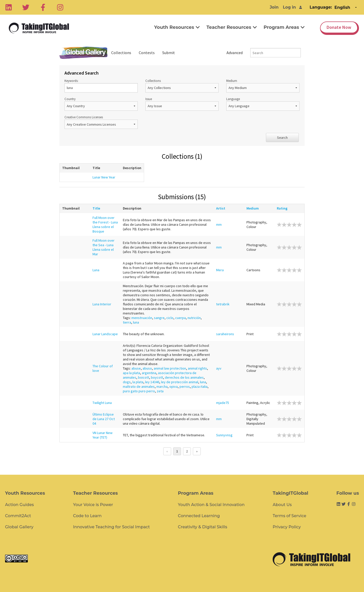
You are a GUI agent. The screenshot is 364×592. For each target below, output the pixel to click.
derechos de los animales (184, 377)
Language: (321, 7)
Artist (222, 208)
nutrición (194, 318)
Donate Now (339, 27)
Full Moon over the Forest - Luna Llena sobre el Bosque (105, 224)
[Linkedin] (9, 7)
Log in (289, 7)
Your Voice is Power (93, 505)
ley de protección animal (180, 382)
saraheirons (225, 334)
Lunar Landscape (105, 334)
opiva (174, 386)
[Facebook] (43, 7)
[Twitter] (26, 7)
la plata (138, 382)
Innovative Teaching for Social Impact (111, 527)
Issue (182, 104)
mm (219, 224)
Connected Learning (199, 516)
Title (98, 208)
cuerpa (180, 318)
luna (136, 322)
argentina (149, 373)
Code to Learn (87, 516)
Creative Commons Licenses (101, 122)
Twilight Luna (102, 403)
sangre (159, 318)
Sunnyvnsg (224, 435)
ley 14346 (152, 382)
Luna (96, 270)
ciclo (170, 318)
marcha (162, 386)
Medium (263, 86)
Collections (121, 53)
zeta (160, 391)
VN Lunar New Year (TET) (103, 435)
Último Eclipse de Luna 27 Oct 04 (104, 419)
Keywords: (101, 86)
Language (263, 104)
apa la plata (131, 373)
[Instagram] (60, 7)
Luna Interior (102, 304)
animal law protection (170, 368)
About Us (282, 505)
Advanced (235, 53)
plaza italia (200, 386)
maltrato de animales (139, 386)
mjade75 (223, 403)
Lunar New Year (104, 177)
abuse (136, 368)
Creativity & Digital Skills (203, 527)
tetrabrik (223, 304)
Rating (283, 208)
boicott (144, 377)
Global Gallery (83, 53)
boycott (157, 377)
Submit (169, 53)
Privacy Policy (287, 527)
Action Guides (19, 505)
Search (282, 138)
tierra (127, 322)
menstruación (142, 318)
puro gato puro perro (139, 391)
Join (274, 7)
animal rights (197, 368)
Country (101, 104)
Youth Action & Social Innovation (211, 505)
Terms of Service (290, 516)
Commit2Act (18, 516)
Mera (220, 270)
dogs (127, 382)
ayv (219, 368)
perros (185, 386)
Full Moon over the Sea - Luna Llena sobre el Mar (104, 247)
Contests (147, 53)
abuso (147, 368)
